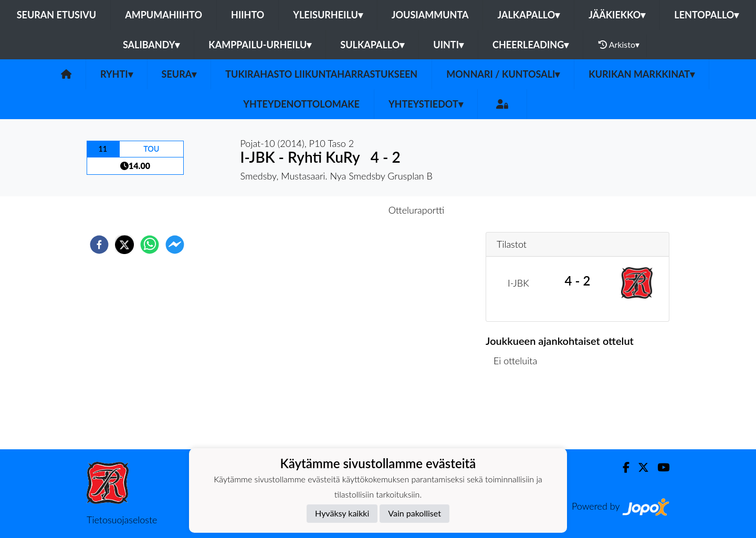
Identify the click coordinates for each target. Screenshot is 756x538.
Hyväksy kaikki (342, 513)
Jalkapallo (528, 15)
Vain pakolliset (414, 513)
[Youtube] (659, 467)
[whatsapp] (150, 245)
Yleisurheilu (328, 15)
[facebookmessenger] (175, 245)
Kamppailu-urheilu (260, 45)
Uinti (448, 45)
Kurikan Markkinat (642, 74)
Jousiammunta (430, 15)
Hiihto (248, 15)
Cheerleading (531, 45)
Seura (179, 74)
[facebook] (99, 245)
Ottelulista (519, 414)
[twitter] (124, 245)
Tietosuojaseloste (122, 520)
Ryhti (117, 74)
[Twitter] (639, 467)
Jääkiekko (617, 15)
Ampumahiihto (164, 15)
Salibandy (151, 45)
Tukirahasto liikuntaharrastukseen (321, 74)
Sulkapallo (372, 45)
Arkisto (619, 45)
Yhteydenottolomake (301, 104)
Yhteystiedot (426, 104)
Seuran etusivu (57, 15)
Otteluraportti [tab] (417, 210)
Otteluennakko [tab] (342, 210)
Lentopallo (706, 15)
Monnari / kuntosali (503, 74)
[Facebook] (622, 467)
